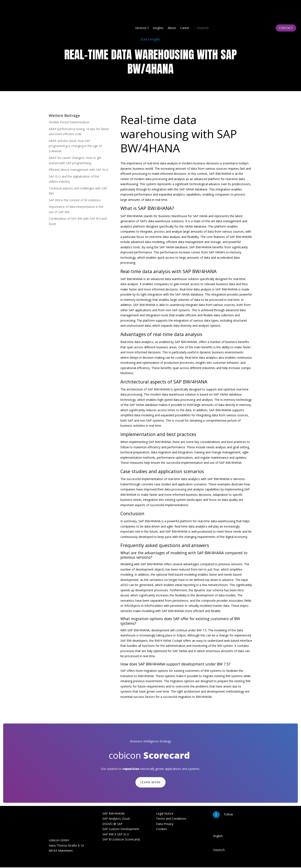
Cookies (162, 830)
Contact (286, 28)
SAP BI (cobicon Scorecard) (121, 840)
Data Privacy (165, 824)
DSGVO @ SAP (112, 824)
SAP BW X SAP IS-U (116, 835)
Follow (228, 815)
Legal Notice (165, 814)
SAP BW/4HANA (114, 814)
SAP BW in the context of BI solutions (75, 200)
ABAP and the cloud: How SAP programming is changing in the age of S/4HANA (75, 146)
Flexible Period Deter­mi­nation (69, 122)
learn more (150, 783)
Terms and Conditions (171, 819)
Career (185, 28)
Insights (158, 28)
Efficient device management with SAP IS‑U (78, 170)
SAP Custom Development (121, 830)
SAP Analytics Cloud (116, 819)
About (172, 28)
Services (142, 28)
